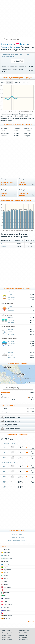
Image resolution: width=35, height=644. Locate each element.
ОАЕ (6, 596)
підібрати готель (12, 425)
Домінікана (8, 558)
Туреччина (8, 604)
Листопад (29, 133)
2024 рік (26, 82)
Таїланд (7, 599)
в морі (7, 184)
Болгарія (7, 550)
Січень (5, 129)
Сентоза (4, 247)
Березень (6, 133)
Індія (6, 567)
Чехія (6, 613)
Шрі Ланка (8, 619)
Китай (6, 578)
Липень (16, 133)
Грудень (28, 136)
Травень (17, 129)
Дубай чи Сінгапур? (18, 534)
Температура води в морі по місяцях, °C (17, 125)
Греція (7, 555)
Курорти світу (7, 44)
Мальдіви (8, 587)
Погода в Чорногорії (7, 640)
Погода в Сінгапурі (10, 47)
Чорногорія (8, 616)
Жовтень (28, 131)
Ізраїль (6, 564)
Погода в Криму (23, 640)
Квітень (5, 136)
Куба (6, 584)
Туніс (6, 601)
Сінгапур (24, 44)
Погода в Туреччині (7, 633)
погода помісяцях (24, 183)
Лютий (5, 131)
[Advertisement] (17, 18)
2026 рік (10, 82)
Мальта (7, 590)
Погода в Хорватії (24, 637)
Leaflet (27, 383)
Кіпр (6, 581)
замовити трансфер (13, 421)
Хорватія (7, 610)
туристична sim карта (13, 429)
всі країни (31, 622)
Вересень (29, 129)
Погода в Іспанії (6, 637)
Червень (17, 131)
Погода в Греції (23, 635)
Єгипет (7, 561)
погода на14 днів (24, 194)
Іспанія (7, 573)
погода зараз (4, 194)
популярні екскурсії (13, 417)
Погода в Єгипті (6, 631)
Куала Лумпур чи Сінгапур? (18, 540)
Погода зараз (6, 393)
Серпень (17, 136)
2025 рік (18, 82)
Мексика (7, 593)
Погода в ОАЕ (23, 633)
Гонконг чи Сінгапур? (18, 537)
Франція (7, 607)
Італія (6, 576)
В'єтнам (7, 553)
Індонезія (8, 570)
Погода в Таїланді (24, 631)
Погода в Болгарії (6, 635)
